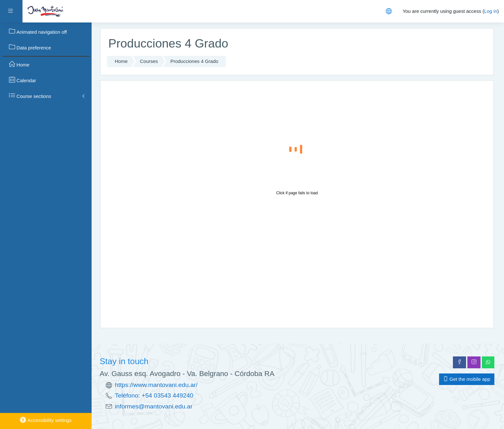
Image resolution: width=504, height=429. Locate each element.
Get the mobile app (467, 379)
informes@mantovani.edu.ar (154, 406)
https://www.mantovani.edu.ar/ (156, 385)
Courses (149, 61)
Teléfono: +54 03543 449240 (154, 395)
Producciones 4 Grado (194, 61)
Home (121, 61)
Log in (491, 11)
